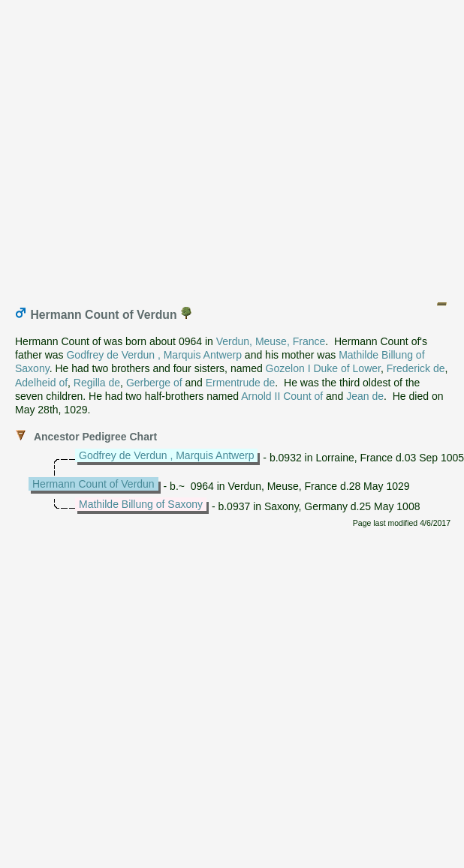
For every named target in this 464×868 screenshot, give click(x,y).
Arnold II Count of (282, 396)
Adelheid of (41, 383)
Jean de (365, 396)
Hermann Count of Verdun (93, 484)
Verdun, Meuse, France (271, 341)
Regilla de (97, 383)
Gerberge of (154, 383)
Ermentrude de (241, 383)
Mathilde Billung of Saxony (141, 504)
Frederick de (416, 368)
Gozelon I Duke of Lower (323, 368)
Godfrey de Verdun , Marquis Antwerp (154, 355)
